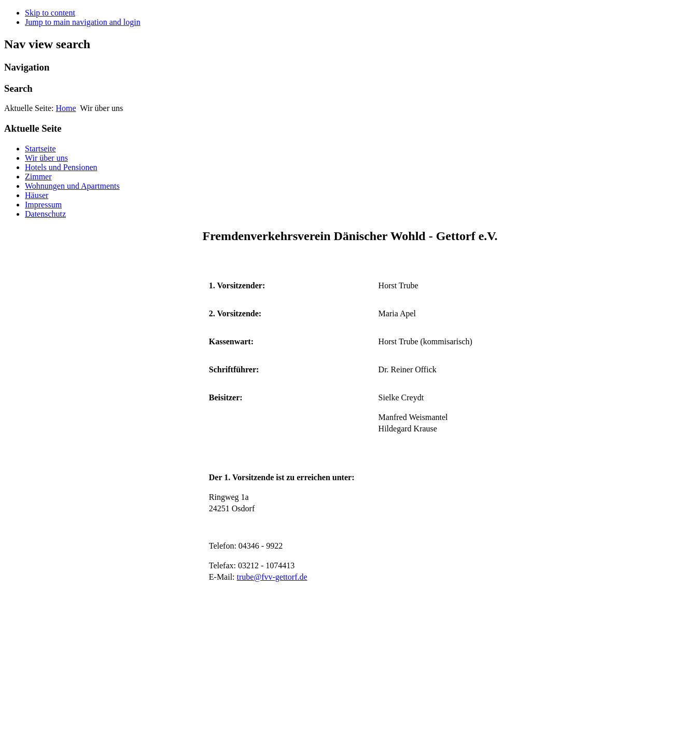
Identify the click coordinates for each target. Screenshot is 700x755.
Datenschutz (45, 214)
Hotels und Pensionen (61, 167)
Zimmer (38, 177)
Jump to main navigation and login (83, 22)
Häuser (37, 195)
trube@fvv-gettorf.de (272, 577)
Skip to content (50, 13)
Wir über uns (46, 158)
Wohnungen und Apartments (72, 186)
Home (66, 108)
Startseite (40, 149)
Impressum (43, 205)
